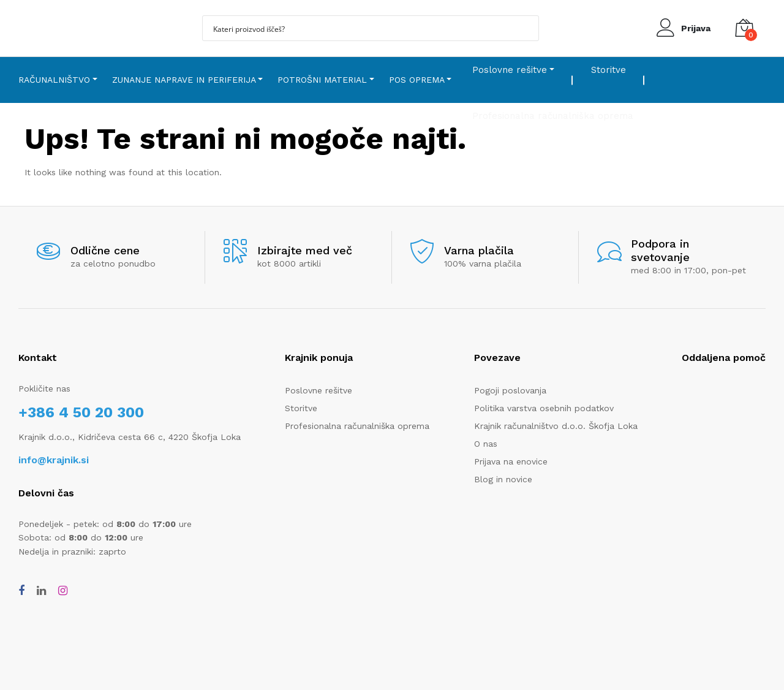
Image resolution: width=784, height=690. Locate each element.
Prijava (696, 28)
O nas (486, 444)
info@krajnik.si (54, 460)
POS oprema (417, 80)
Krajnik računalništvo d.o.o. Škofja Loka (556, 426)
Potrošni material (322, 80)
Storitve (609, 70)
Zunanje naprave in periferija (184, 80)
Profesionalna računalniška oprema (357, 426)
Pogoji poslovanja (510, 390)
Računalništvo (54, 80)
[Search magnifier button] (526, 28)
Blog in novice (503, 479)
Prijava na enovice (511, 461)
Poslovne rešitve (510, 70)
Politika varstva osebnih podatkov (544, 408)
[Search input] (363, 28)
